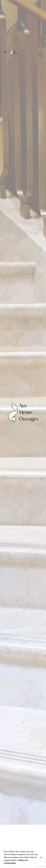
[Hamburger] (5, 52)
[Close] (41, 858)
